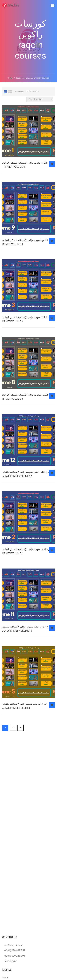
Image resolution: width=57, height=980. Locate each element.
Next (21, 728)
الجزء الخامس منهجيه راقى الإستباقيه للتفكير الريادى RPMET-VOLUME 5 (25, 706)
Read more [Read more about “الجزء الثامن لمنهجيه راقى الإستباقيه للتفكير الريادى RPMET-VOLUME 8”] (52, 396)
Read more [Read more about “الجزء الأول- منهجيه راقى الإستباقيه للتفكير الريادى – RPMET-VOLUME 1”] (52, 164)
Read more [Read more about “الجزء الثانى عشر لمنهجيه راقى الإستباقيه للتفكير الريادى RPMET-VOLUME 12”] (52, 473)
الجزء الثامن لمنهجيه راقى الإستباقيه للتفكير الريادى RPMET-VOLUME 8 (28, 397)
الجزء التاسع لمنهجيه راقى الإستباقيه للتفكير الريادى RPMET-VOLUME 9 (28, 242)
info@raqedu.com (13, 945)
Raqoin (18, 78)
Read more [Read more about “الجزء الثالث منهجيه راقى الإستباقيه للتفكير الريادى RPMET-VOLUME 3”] (52, 318)
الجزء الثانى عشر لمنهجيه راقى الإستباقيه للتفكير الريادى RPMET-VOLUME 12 (27, 474)
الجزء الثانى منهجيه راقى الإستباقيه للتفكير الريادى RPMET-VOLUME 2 (27, 551)
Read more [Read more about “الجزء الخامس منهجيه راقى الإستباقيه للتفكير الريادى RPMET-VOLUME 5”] (52, 705)
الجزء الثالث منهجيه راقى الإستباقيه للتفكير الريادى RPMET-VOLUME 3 (28, 320)
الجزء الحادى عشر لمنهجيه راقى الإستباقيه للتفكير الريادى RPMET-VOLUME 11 (27, 629)
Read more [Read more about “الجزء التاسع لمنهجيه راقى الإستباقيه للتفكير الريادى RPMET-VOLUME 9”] (52, 241)
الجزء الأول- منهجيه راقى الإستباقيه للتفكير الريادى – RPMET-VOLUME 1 (28, 165)
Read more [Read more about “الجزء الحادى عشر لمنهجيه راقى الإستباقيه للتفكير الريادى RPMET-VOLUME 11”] (52, 628)
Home (11, 78)
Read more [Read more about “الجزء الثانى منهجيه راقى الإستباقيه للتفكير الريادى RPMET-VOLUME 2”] (52, 550)
